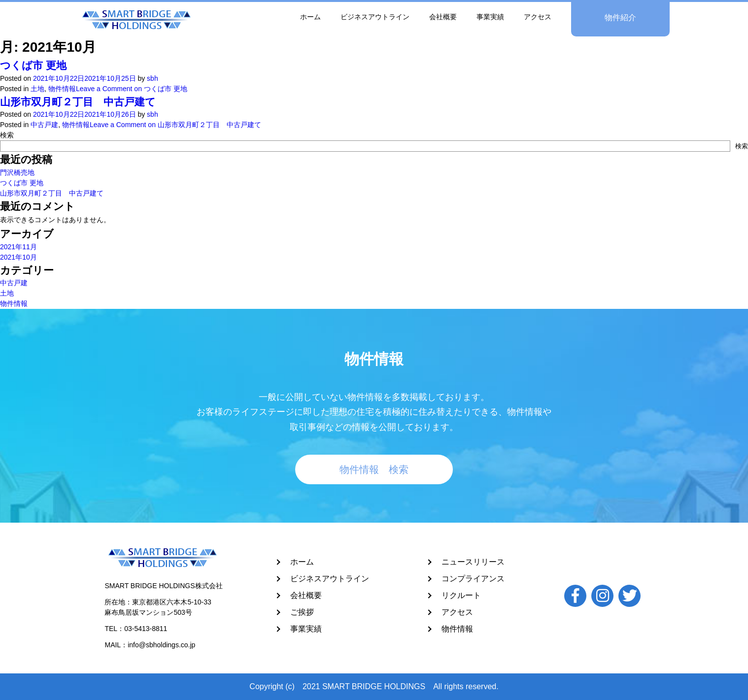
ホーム (302, 562)
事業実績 (306, 629)
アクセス (457, 612)
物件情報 (457, 629)
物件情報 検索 (374, 469)
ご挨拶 (302, 612)
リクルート (461, 595)
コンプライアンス (473, 579)
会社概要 (306, 595)
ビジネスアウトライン (330, 579)
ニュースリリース (473, 562)
